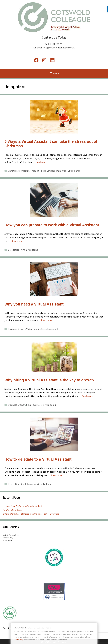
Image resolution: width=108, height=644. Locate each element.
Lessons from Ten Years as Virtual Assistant (22, 506)
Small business (38, 171)
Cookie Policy (8, 538)
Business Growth (17, 329)
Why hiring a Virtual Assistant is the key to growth (49, 380)
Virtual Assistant (29, 250)
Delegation (14, 250)
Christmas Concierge (19, 171)
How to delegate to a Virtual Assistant (38, 459)
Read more (41, 162)
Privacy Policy (8, 540)
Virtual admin (54, 171)
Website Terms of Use (11, 535)
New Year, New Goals (12, 510)
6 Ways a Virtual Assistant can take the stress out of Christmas (31, 514)
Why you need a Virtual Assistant (34, 304)
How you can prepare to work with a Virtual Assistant (52, 225)
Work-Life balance (71, 171)
